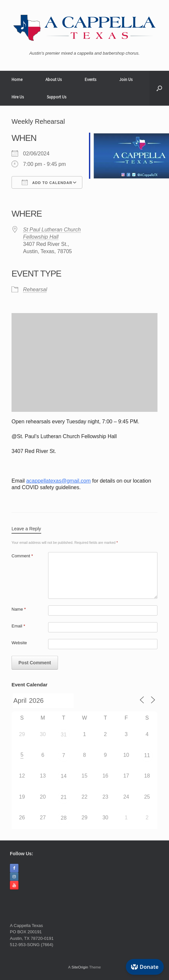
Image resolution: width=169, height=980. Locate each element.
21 (64, 797)
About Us (54, 79)
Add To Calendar (47, 182)
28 (64, 818)
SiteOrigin (80, 967)
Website (19, 643)
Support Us (56, 97)
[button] (159, 88)
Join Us (126, 79)
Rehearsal (35, 290)
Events (90, 79)
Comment (22, 556)
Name (19, 609)
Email (18, 626)
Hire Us (18, 97)
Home (17, 79)
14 (64, 776)
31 (64, 735)
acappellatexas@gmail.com (58, 481)
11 (147, 755)
